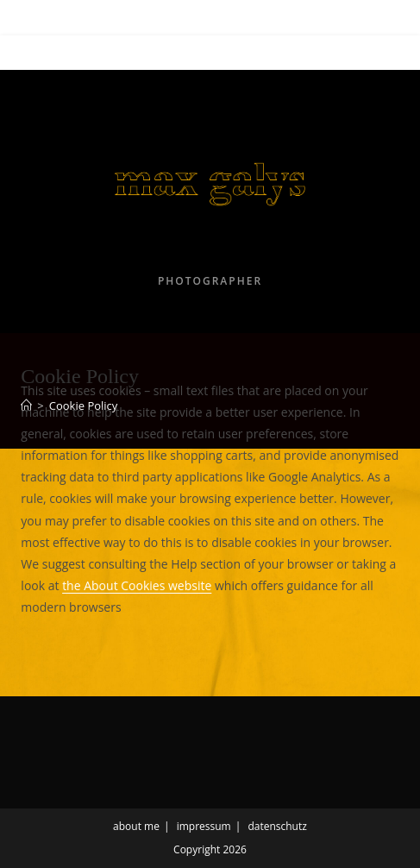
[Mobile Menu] (50, 53)
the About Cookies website (137, 585)
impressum (204, 826)
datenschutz (277, 826)
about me (136, 826)
